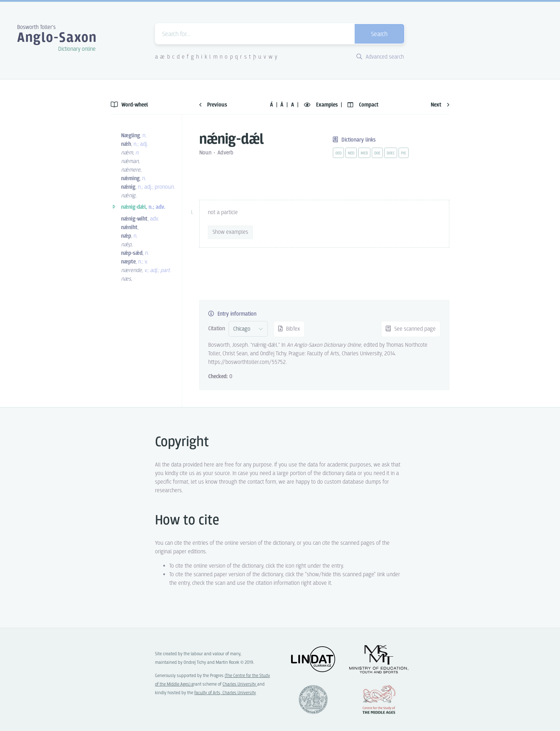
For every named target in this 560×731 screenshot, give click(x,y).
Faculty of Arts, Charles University (225, 693)
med (364, 153)
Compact (363, 105)
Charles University (240, 684)
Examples (322, 105)
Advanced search (380, 57)
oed (338, 153)
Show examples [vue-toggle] (230, 232)
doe (377, 153)
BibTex (289, 329)
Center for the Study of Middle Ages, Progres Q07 (379, 700)
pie (404, 153)
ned (351, 153)
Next (440, 105)
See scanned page (411, 329)
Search (379, 34)
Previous (213, 105)
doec (391, 153)
